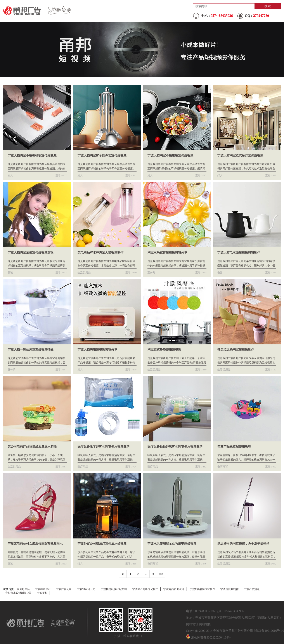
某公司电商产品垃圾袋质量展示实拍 (32, 447)
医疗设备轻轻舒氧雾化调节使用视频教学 (175, 447)
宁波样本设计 (43, 589)
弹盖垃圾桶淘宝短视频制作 (236, 350)
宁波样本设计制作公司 (19, 593)
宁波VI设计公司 (86, 589)
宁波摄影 (42, 593)
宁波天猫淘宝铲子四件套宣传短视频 (102, 155)
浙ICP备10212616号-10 (269, 631)
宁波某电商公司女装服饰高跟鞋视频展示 (35, 544)
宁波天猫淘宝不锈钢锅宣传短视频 (170, 155)
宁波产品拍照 (252, 589)
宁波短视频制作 (229, 589)
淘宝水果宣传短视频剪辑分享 (167, 253)
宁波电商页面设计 (174, 589)
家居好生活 (23, 589)
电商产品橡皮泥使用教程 (234, 447)
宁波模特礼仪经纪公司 (114, 589)
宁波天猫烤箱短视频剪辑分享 (97, 350)
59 (161, 574)
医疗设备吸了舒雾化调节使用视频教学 (104, 447)
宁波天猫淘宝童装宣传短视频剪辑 (31, 253)
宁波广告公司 (64, 589)
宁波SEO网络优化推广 (145, 589)
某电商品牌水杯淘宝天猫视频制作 (100, 253)
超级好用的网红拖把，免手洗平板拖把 (243, 544)
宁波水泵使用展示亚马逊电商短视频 (172, 544)
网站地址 (192, 624)
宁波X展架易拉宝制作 (202, 589)
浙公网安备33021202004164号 (211, 638)
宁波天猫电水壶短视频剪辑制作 (239, 253)
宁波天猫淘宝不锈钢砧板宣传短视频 (32, 155)
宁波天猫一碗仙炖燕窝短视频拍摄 (31, 350)
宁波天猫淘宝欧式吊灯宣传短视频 (240, 155)
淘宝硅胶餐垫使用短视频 (164, 350)
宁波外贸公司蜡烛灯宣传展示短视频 (102, 544)
